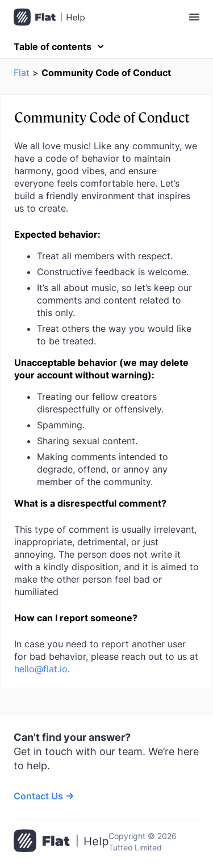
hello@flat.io (41, 669)
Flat (22, 73)
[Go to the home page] (61, 842)
